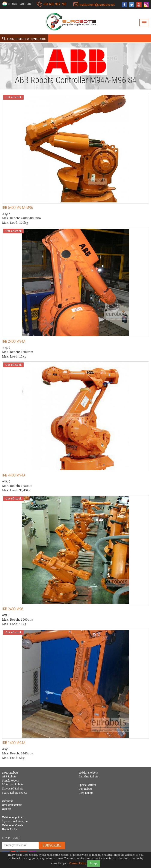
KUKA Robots (10, 773)
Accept (94, 863)
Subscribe (52, 845)
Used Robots (86, 793)
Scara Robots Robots (14, 793)
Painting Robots (88, 777)
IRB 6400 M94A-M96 (18, 207)
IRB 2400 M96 (13, 609)
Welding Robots (88, 773)
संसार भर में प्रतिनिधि (12, 805)
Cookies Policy (78, 863)
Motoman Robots (13, 785)
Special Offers (87, 785)
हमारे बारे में (7, 801)
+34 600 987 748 (55, 4)
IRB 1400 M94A (14, 743)
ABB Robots (9, 777)
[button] (17, 4)
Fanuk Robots (10, 781)
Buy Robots (85, 789)
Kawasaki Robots (13, 789)
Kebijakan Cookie (13, 825)
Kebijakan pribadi (13, 817)
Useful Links (10, 829)
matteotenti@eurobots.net (97, 5)
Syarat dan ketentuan (15, 822)
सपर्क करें (7, 809)
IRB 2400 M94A (14, 341)
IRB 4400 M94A (14, 475)
